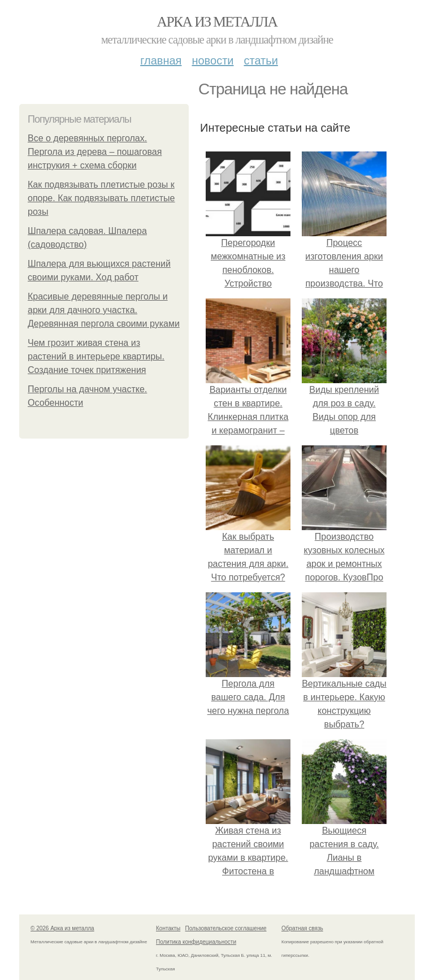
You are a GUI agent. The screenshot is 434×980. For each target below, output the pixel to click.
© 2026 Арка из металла (62, 928)
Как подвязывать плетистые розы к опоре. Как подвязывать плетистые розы (101, 198)
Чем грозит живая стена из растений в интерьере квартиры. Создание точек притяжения (96, 356)
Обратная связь (302, 928)
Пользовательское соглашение (226, 928)
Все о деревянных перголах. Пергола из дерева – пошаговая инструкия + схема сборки (95, 152)
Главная (161, 60)
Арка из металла (217, 22)
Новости (212, 60)
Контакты (168, 928)
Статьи (261, 60)
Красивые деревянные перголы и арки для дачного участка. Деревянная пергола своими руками (104, 310)
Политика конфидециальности (196, 942)
